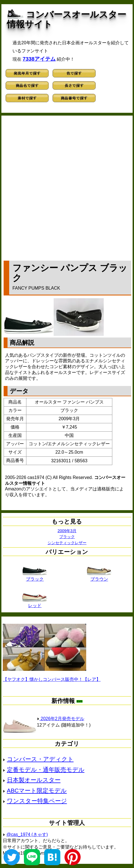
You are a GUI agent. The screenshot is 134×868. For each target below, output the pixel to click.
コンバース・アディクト (40, 759)
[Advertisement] (67, 187)
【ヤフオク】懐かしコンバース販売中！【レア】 (52, 679)
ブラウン (99, 577)
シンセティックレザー (67, 543)
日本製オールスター (34, 780)
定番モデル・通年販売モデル (46, 770)
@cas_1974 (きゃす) (27, 834)
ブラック (67, 537)
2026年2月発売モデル (61, 719)
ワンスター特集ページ (37, 801)
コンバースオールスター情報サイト (67, 19)
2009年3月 (67, 531)
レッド (35, 603)
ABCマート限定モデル (37, 790)
